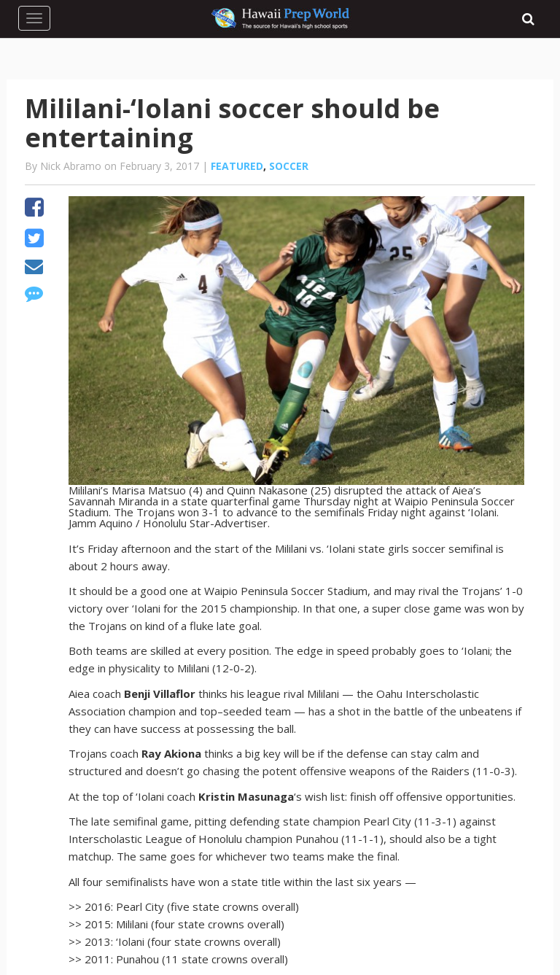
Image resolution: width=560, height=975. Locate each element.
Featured (237, 166)
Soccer (289, 166)
